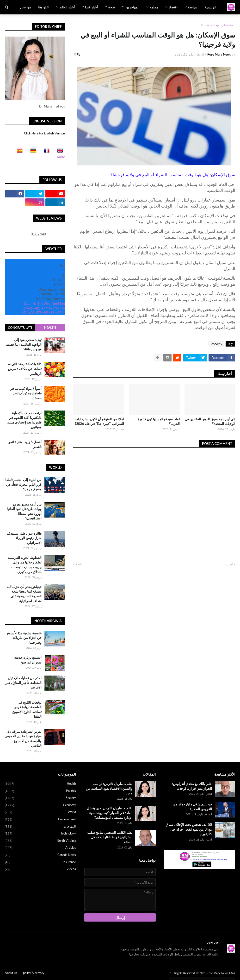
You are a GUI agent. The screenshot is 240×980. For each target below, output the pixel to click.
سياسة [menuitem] (193, 7)
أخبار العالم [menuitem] (67, 7)
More (61, 157)
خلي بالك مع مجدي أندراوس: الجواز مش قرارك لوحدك (192, 786)
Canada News (40, 855)
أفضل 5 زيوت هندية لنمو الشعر (25, 444)
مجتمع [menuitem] (154, 7)
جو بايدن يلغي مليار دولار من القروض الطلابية (192, 806)
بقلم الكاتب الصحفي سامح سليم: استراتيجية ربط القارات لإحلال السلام (110, 837)
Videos (40, 869)
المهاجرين (40, 827)
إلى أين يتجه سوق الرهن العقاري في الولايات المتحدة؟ (210, 421)
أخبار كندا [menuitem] (91, 7)
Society (40, 798)
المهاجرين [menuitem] (132, 7)
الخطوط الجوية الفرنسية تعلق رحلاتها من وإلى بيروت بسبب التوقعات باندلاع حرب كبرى (25, 565)
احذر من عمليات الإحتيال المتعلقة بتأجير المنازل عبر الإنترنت (24, 683)
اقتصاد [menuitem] (173, 7)
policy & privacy (34, 973)
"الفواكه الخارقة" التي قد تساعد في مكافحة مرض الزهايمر (24, 369)
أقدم (79, 564)
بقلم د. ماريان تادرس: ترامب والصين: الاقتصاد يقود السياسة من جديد (109, 788)
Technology (40, 834)
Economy (207, 25)
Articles (40, 848)
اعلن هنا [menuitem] (44, 7)
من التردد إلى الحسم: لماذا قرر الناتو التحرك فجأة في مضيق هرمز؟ (23, 484)
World (40, 812)
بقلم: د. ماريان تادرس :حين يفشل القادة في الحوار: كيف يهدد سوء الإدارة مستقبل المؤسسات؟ (110, 813)
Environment (40, 820)
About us (11, 973)
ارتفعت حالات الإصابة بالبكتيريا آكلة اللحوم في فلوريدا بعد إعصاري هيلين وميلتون (24, 420)
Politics (40, 791)
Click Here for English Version (44, 133)
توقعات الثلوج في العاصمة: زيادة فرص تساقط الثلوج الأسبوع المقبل (27, 709)
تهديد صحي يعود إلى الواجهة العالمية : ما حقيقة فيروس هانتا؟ (24, 344)
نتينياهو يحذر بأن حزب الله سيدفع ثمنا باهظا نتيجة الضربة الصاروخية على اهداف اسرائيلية (24, 594)
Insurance (40, 862)
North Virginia (40, 841)
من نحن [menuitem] (25, 7)
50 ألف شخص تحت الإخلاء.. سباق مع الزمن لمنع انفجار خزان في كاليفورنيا (189, 829)
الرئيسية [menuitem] (210, 7)
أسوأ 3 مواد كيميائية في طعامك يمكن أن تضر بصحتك (25, 393)
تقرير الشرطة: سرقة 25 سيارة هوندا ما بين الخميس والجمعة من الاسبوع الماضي (23, 739)
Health (50, 328)
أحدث (229, 564)
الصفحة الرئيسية (225, 25)
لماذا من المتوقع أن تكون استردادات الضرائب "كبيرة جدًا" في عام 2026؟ (99, 421)
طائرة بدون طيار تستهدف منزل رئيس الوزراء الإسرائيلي (24, 538)
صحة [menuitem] (112, 7)
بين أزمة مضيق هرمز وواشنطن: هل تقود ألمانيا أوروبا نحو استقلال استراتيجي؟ (24, 511)
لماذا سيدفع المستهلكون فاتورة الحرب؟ (159, 421)
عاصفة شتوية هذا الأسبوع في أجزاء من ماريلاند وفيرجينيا (24, 638)
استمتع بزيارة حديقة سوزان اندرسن (28, 660)
